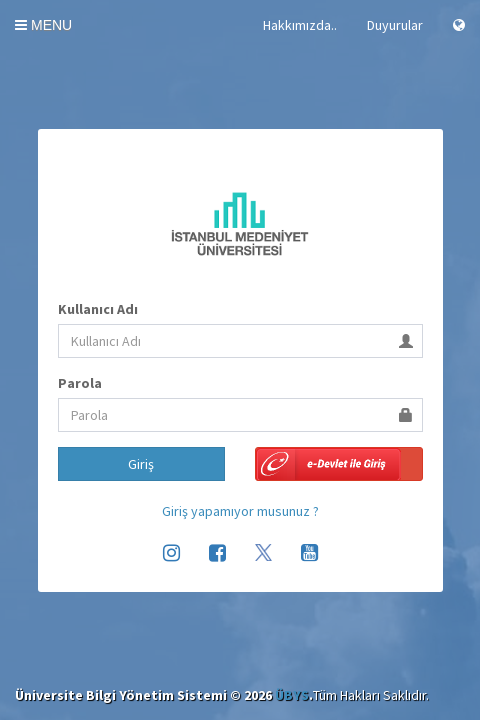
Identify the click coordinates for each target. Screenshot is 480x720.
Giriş (141, 464)
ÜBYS (292, 695)
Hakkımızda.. (300, 25)
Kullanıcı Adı (98, 309)
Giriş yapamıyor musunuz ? (240, 511)
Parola (80, 383)
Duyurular (395, 25)
